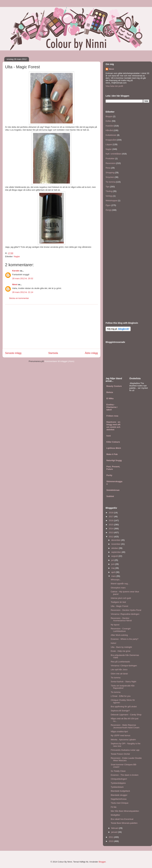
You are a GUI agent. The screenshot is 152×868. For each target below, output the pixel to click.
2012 (111, 537)
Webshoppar (111, 201)
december (116, 540)
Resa (108, 168)
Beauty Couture (114, 386)
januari (115, 832)
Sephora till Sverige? (120, 711)
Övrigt (108, 210)
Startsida (53, 353)
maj (113, 568)
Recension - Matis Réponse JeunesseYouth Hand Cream (125, 726)
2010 (111, 841)
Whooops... (116, 580)
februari (115, 828)
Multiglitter (115, 815)
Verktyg (109, 196)
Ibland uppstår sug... (120, 584)
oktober (115, 548)
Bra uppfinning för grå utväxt (124, 707)
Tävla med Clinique (119, 803)
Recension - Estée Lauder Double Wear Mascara (126, 759)
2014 (111, 529)
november (116, 544)
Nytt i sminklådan (113, 154)
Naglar (17, 256)
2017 (111, 517)
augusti (115, 556)
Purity (109, 475)
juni (113, 564)
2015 (111, 525)
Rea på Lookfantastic (120, 662)
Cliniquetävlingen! (119, 779)
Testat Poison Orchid (120, 754)
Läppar (109, 144)
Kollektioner (111, 135)
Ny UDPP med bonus (120, 735)
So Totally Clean (118, 771)
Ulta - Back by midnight (121, 647)
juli (113, 560)
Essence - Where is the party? (124, 639)
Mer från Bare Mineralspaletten (125, 811)
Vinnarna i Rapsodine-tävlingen (125, 614)
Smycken (110, 177)
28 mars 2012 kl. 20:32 (23, 278)
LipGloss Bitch (114, 448)
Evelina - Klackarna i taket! (112, 407)
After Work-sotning (119, 635)
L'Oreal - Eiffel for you (121, 696)
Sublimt (110, 496)
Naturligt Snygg (114, 460)
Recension (110, 163)
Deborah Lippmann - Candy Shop (126, 715)
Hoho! (113, 643)
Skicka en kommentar (19, 298)
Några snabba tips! (119, 732)
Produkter (110, 158)
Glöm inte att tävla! (119, 674)
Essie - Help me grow (120, 651)
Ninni (15, 284)
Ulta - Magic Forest (119, 606)
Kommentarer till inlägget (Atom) (59, 361)
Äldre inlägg (91, 353)
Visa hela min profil (114, 86)
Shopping (110, 173)
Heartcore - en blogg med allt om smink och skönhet (113, 426)
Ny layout (115, 625)
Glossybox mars (118, 588)
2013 (111, 532)
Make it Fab (112, 454)
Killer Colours (113, 442)
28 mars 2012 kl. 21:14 (23, 292)
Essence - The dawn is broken (125, 775)
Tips (108, 187)
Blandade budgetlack (120, 791)
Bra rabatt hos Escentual (122, 819)
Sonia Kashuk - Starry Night (123, 682)
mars (114, 576)
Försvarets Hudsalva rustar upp (125, 750)
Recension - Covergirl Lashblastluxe (121, 630)
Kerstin (16, 271)
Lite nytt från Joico (119, 670)
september (116, 552)
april (114, 572)
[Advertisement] (51, 327)
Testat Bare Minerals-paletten (124, 823)
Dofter (108, 121)
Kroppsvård (111, 140)
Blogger (102, 862)
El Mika (110, 398)
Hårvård (109, 130)
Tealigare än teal (118, 602)
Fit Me (114, 807)
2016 (111, 520)
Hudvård (109, 126)
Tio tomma (110, 182)
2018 (111, 513)
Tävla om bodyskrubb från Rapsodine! (123, 687)
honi (109, 436)
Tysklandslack (117, 787)
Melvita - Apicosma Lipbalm (123, 740)
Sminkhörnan (113, 490)
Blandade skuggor (119, 795)
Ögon (108, 205)
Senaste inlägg (13, 353)
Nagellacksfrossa (119, 799)
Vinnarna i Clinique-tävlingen (124, 666)
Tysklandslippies (118, 783)
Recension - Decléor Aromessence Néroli (121, 619)
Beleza (110, 392)
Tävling (109, 191)
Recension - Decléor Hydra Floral (126, 610)
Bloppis (109, 116)
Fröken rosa (112, 416)
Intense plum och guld (121, 598)
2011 (111, 837)
